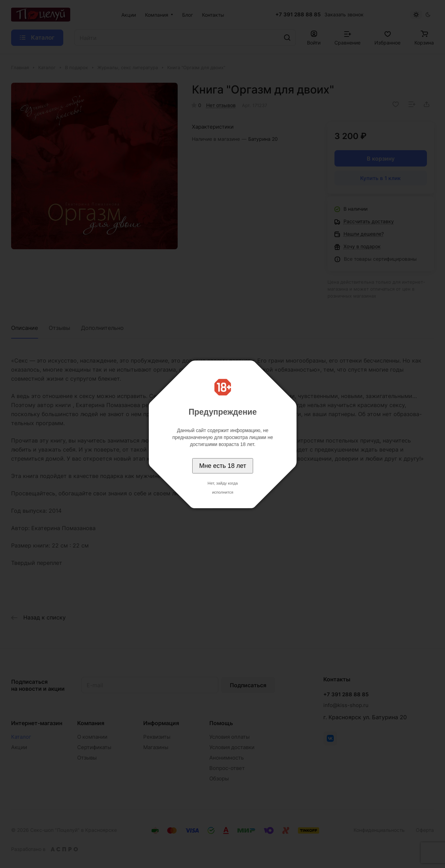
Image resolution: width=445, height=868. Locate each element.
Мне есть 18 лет (223, 466)
